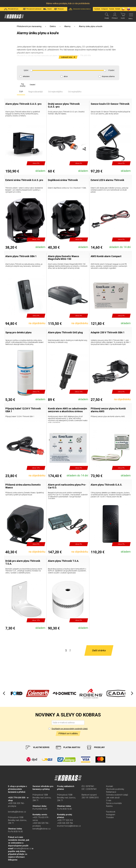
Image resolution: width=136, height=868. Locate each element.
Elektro (53, 26)
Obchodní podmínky (115, 789)
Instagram (105, 9)
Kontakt (110, 786)
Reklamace (111, 792)
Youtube (112, 9)
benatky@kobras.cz (17, 812)
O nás (109, 800)
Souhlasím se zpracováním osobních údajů (70, 729)
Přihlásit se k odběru (68, 733)
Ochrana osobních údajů (117, 795)
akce (66, 76)
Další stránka (99, 650)
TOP (21, 92)
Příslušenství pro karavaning (29, 26)
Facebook (97, 9)
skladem (26, 76)
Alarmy (67, 26)
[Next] (132, 693)
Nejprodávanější (36, 92)
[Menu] (130, 16)
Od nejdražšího (75, 92)
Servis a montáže (114, 803)
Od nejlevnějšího (55, 92)
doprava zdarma (108, 76)
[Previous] (4, 693)
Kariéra (109, 806)
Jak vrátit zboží (113, 798)
